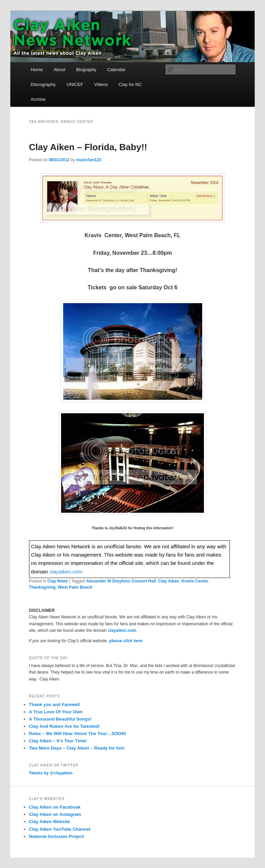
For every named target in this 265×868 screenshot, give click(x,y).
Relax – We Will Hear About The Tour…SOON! (78, 734)
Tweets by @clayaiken (51, 773)
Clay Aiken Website (50, 822)
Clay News (58, 581)
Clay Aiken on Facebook (55, 807)
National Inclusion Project (57, 836)
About (59, 70)
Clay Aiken (169, 581)
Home (37, 70)
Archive (38, 99)
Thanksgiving (42, 587)
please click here (126, 641)
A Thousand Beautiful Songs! (60, 719)
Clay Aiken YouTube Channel (60, 829)
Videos (101, 84)
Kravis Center (195, 581)
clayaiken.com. (66, 572)
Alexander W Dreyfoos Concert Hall (121, 581)
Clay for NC (130, 84)
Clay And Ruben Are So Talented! (64, 726)
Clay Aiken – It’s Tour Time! (58, 741)
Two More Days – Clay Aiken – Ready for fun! (77, 748)
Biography (86, 70)
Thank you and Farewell (54, 705)
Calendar (116, 70)
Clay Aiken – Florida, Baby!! (88, 147)
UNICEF (75, 84)
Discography (43, 84)
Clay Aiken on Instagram (55, 814)
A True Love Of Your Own (56, 712)
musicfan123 (89, 160)
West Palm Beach (75, 587)
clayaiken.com (122, 630)
